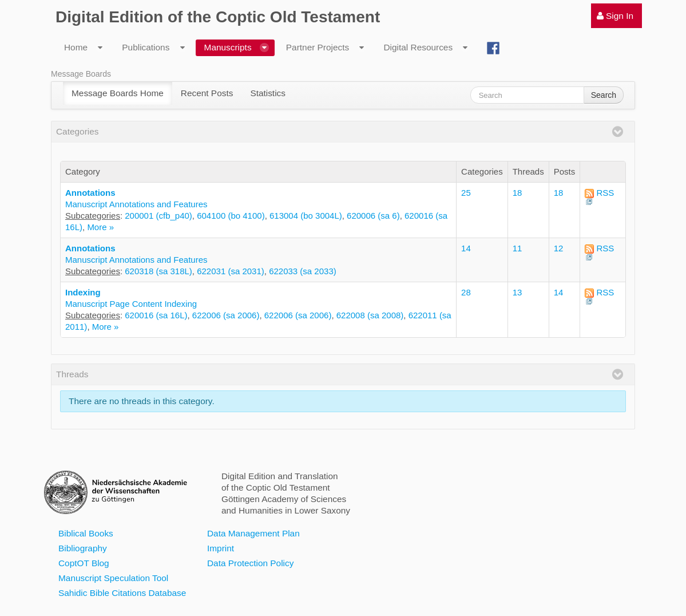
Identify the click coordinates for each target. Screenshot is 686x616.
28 (466, 292)
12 (559, 248)
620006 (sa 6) (373, 216)
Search (604, 95)
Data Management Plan (253, 533)
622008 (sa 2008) (370, 315)
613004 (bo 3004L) (306, 216)
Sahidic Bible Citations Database (122, 593)
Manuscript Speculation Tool (113, 578)
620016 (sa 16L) (156, 315)
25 (466, 193)
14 (466, 248)
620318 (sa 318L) (158, 271)
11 (518, 248)
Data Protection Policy (250, 563)
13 (518, 292)
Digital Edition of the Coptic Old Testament (218, 17)
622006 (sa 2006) (226, 315)
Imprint (221, 548)
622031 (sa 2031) (231, 271)
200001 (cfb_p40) (158, 216)
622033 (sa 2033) (303, 271)
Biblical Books (86, 533)
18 (518, 193)
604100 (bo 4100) (231, 216)
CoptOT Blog (84, 563)
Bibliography (83, 548)
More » (100, 227)
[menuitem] (616, 16)
